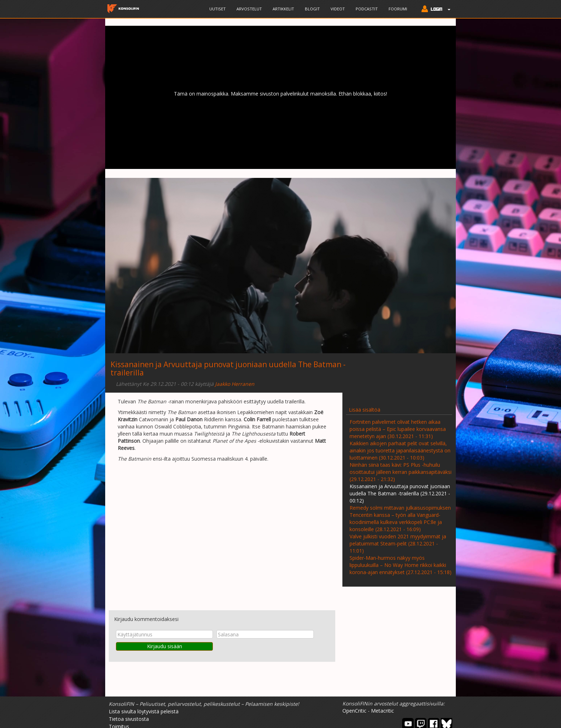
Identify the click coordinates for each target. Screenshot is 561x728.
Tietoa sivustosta (129, 719)
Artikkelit (283, 9)
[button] (434, 10)
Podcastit (367, 9)
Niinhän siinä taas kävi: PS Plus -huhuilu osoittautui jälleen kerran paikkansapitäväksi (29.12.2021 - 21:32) (401, 472)
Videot (338, 9)
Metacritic (382, 711)
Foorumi (398, 9)
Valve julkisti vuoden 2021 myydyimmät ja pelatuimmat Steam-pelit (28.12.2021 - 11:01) (398, 543)
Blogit (312, 9)
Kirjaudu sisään (165, 646)
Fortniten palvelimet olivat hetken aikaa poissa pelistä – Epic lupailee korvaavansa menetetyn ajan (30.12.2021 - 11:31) (398, 429)
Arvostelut (249, 9)
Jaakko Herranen (235, 384)
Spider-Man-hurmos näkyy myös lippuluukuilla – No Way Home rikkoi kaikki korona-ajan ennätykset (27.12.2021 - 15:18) (401, 565)
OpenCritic (354, 711)
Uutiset (218, 9)
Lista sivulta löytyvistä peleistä (144, 711)
